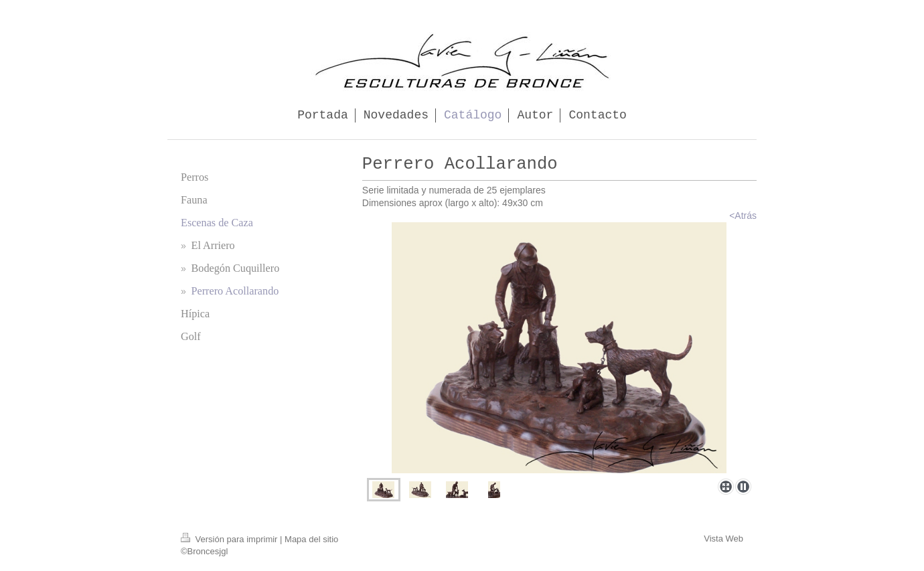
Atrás (746, 216)
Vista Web (723, 539)
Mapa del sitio (311, 539)
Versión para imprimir (230, 539)
